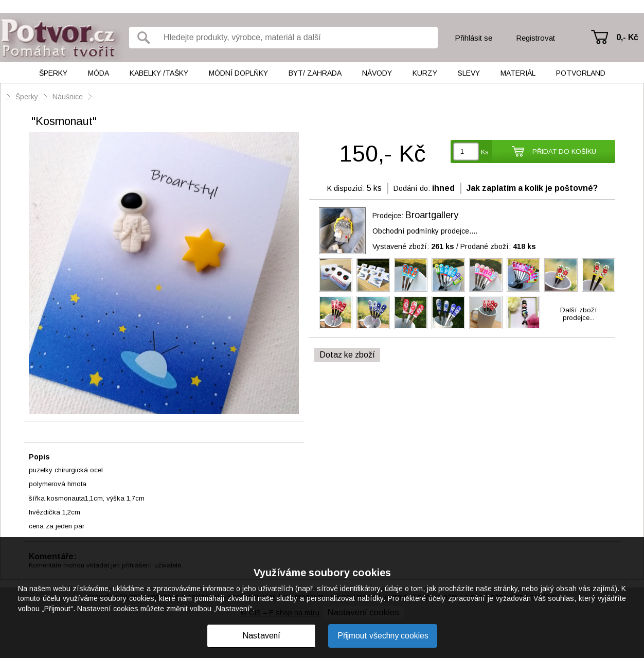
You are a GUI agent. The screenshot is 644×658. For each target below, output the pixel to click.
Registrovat (535, 38)
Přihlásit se (473, 38)
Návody (377, 73)
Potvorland (581, 73)
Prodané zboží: (498, 246)
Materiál (518, 73)
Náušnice (68, 97)
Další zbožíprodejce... (579, 314)
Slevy (469, 73)
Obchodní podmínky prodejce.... (425, 231)
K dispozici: (346, 188)
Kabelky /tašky (159, 73)
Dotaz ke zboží (347, 355)
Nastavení (261, 636)
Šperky (53, 73)
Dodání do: (412, 188)
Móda (99, 73)
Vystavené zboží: (413, 246)
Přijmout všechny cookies (383, 636)
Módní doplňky (238, 73)
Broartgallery (432, 215)
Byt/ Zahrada (315, 73)
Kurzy (425, 73)
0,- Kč (627, 37)
